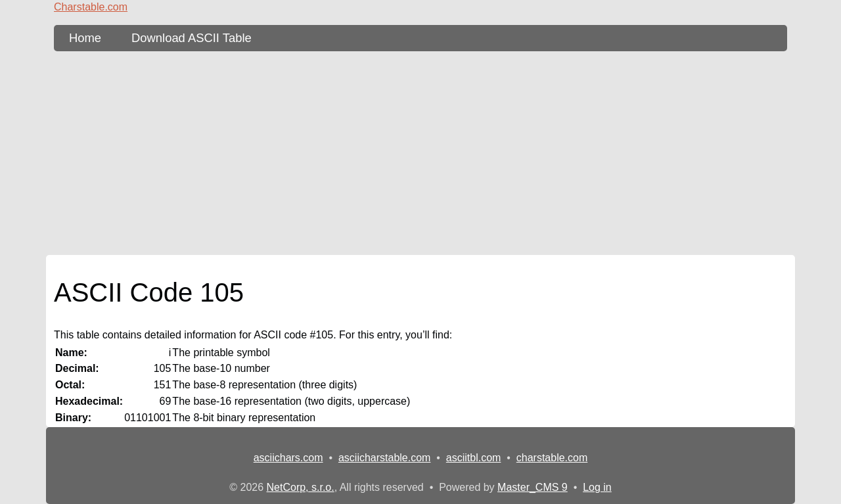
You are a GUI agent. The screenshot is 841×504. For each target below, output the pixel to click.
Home (85, 38)
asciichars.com (288, 458)
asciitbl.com (474, 458)
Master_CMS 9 (533, 487)
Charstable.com (91, 7)
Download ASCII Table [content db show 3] (192, 38)
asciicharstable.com (385, 458)
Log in (597, 487)
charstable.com (552, 458)
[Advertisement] (420, 153)
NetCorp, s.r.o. (301, 487)
